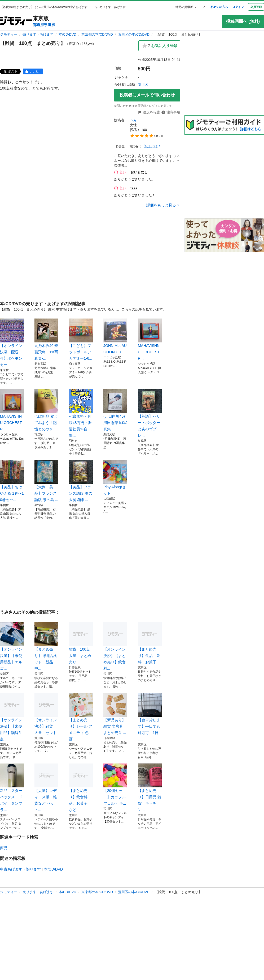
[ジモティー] (16, 21)
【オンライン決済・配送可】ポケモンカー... (12, 343)
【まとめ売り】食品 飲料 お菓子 (150, 643)
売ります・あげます (38, 34)
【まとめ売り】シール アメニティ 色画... (81, 717)
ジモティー (9, 34)
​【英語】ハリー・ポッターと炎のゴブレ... (150, 413)
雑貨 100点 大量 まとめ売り (81, 643)
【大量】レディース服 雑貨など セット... (46, 788)
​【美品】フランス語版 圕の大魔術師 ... (81, 481)
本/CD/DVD (67, 34)
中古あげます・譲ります (20, 869)
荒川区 (143, 85)
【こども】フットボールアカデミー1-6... (81, 340)
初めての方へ (219, 7)
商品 (4, 848)
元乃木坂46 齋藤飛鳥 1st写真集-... (46, 340)
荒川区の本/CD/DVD (134, 34)
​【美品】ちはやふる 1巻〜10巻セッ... (12, 481)
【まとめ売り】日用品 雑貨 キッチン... (150, 788)
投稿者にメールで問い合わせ (147, 95)
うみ (133, 120)
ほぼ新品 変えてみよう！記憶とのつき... (46, 410)
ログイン (238, 7)
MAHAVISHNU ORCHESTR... (150, 340)
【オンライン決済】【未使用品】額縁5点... (12, 717)
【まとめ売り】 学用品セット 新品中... (46, 646)
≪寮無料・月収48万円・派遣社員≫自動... (81, 413)
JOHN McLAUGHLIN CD (115, 336)
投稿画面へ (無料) (243, 21)
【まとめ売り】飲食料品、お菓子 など (81, 788)
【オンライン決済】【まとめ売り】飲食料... (115, 646)
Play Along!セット (115, 478)
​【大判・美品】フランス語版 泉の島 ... (46, 481)
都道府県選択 (44, 25)
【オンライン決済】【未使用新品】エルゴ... (12, 646)
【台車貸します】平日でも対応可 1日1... (150, 717)
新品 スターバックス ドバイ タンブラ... (12, 788)
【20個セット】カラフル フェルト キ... (115, 784)
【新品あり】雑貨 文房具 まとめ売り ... (115, 714)
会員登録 (256, 7)
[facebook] (33, 71)
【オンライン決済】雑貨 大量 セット (46, 714)
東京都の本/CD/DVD (97, 34)
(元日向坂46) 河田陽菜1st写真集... (115, 410)
